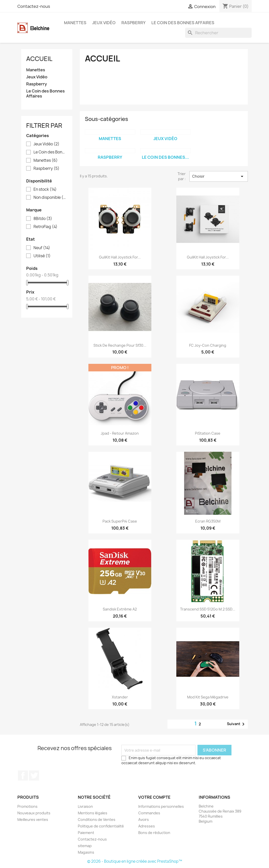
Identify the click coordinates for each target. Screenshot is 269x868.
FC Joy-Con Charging (208, 345)
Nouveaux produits (34, 813)
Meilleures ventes (33, 819)
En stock (45, 189)
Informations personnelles (161, 806)
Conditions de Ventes (97, 819)
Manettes (75, 23)
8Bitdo (43, 219)
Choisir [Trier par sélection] (219, 176)
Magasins (86, 852)
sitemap (85, 846)
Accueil (39, 59)
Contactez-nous (34, 6)
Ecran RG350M (208, 521)
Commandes (149, 813)
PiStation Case (208, 433)
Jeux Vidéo (104, 23)
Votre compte (154, 797)
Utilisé (42, 256)
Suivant (237, 724)
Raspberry (133, 23)
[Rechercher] (218, 33)
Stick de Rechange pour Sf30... (120, 345)
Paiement (86, 833)
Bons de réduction (154, 833)
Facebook (23, 776)
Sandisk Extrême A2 (120, 609)
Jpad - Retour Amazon (120, 433)
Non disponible (50, 198)
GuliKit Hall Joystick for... (120, 257)
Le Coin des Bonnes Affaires (183, 23)
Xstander (120, 697)
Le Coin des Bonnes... (165, 157)
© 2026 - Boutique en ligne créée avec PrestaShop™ (135, 861)
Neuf (42, 248)
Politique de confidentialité (101, 826)
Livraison (85, 806)
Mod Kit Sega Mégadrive (208, 697)
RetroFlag (45, 227)
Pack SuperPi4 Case (120, 521)
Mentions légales (93, 813)
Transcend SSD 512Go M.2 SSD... (208, 609)
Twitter (34, 776)
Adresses (147, 826)
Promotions (27, 806)
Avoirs (144, 819)
